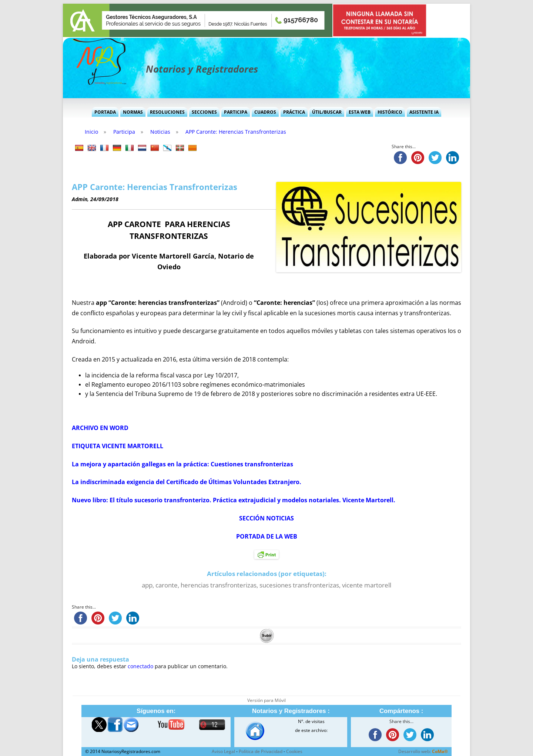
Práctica (294, 112)
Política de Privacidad (261, 751)
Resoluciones (167, 112)
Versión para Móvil (266, 700)
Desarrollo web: (423, 751)
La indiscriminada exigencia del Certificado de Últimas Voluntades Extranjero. (187, 482)
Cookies (294, 751)
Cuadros (265, 112)
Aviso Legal (223, 751)
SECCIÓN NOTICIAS (266, 518)
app (147, 585)
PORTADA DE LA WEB (267, 536)
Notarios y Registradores (202, 69)
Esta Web (360, 112)
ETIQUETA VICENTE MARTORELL (118, 446)
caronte (167, 585)
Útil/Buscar (327, 112)
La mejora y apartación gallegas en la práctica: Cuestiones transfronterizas (182, 464)
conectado (140, 666)
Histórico (390, 112)
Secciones (204, 112)
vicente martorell (367, 585)
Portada (105, 112)
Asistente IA (424, 112)
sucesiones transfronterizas (299, 585)
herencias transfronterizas (219, 585)
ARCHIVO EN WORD (100, 428)
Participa (236, 112)
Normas (133, 112)
